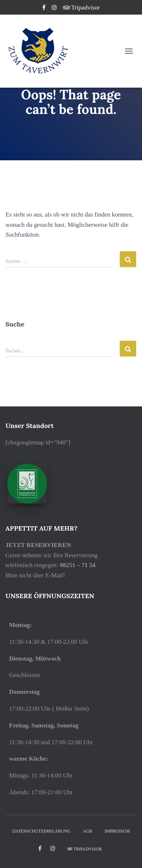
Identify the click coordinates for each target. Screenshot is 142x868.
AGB (88, 831)
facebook (40, 849)
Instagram (55, 8)
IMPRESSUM (117, 831)
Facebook (44, 8)
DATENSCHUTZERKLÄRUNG (41, 831)
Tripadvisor (81, 7)
